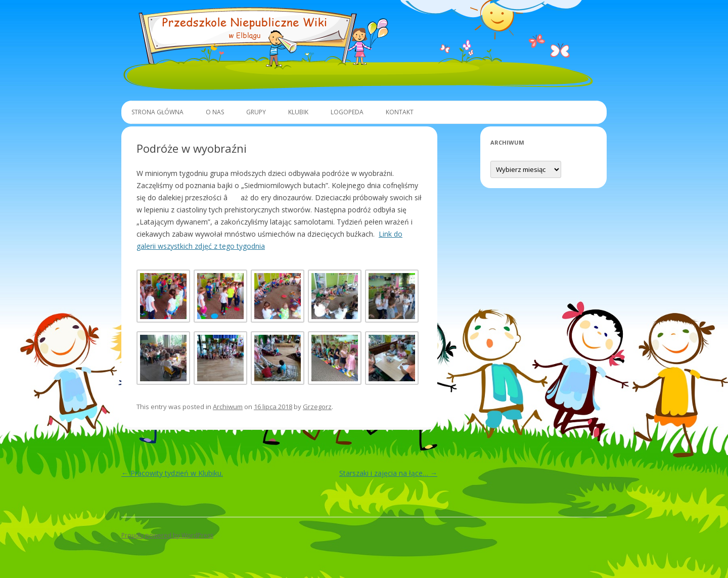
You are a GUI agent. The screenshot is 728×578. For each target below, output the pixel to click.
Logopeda (347, 112)
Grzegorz (317, 407)
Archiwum (228, 407)
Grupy (256, 112)
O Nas (215, 112)
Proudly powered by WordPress (167, 535)
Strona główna (157, 112)
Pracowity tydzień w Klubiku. (172, 473)
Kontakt (400, 112)
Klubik (298, 112)
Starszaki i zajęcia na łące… (388, 473)
